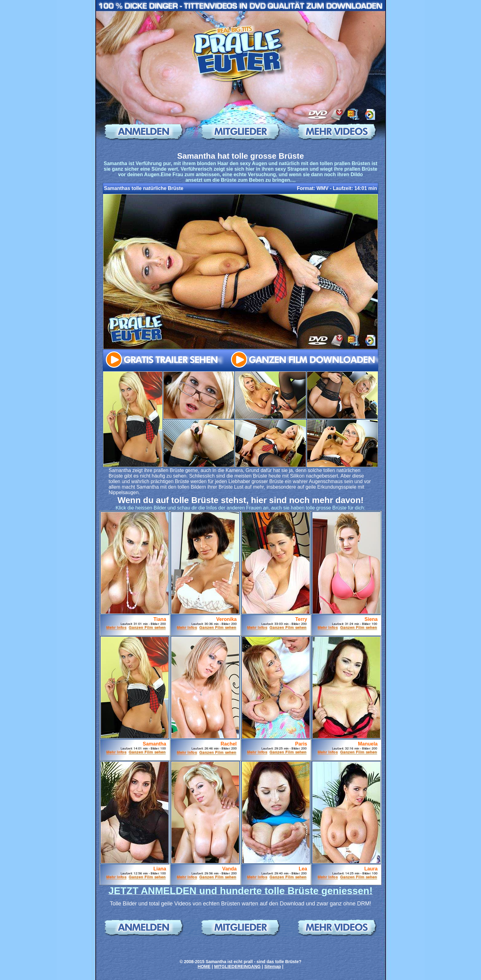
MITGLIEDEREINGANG (237, 966)
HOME (204, 966)
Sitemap (272, 966)
